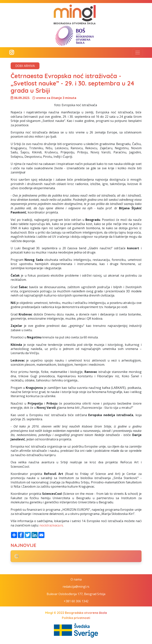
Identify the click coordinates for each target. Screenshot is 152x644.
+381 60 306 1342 (76, 601)
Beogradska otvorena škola (86, 613)
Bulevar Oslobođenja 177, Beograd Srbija (76, 594)
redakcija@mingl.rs (76, 587)
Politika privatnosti (76, 618)
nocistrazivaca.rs (51, 525)
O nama (76, 579)
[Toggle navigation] (138, 53)
